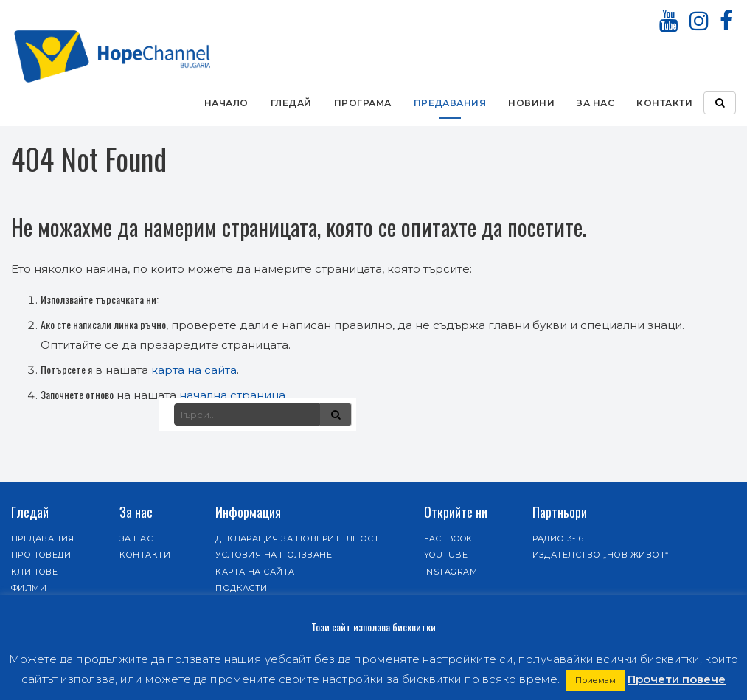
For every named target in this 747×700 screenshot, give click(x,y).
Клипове (34, 572)
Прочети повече (677, 679)
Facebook (448, 538)
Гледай (291, 103)
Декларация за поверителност (297, 538)
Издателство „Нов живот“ (601, 555)
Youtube (446, 555)
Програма (363, 103)
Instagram (451, 572)
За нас (595, 103)
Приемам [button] (595, 680)
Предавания (450, 103)
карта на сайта (194, 370)
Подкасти (242, 588)
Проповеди (41, 555)
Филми (29, 588)
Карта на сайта (255, 572)
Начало (226, 103)
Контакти (664, 103)
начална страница (232, 395)
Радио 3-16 (558, 538)
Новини (531, 103)
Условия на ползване (274, 555)
